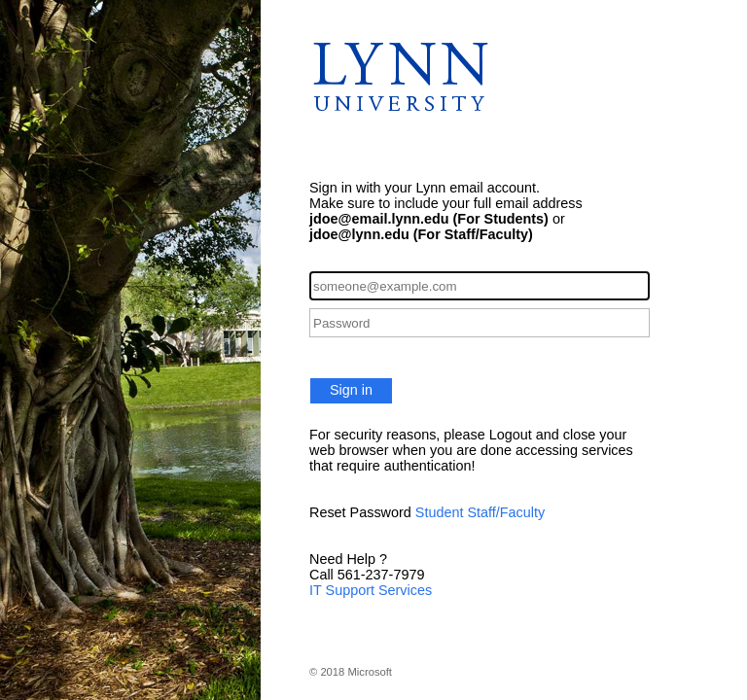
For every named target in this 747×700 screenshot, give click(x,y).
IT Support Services (371, 590)
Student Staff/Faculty (480, 512)
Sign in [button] (351, 390)
